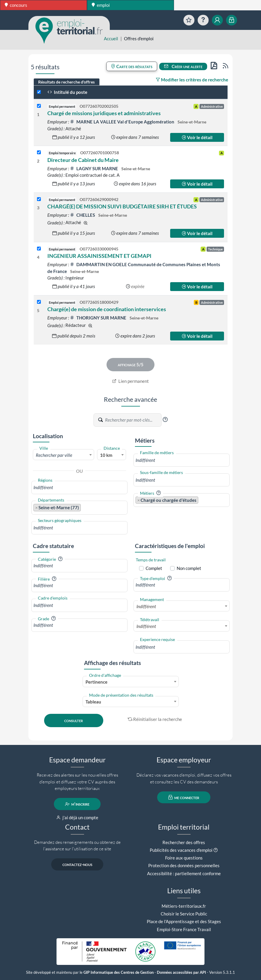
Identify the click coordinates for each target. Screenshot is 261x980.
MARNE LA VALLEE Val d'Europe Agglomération (123, 122)
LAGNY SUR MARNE (94, 168)
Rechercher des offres (184, 842)
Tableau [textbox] (93, 702)
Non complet (189, 568)
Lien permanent (131, 381)
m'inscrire (77, 804)
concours (16, 5)
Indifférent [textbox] (146, 606)
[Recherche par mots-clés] (133, 420)
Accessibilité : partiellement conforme (184, 873)
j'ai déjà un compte (77, 817)
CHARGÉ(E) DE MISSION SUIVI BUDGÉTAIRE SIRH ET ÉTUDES (122, 206)
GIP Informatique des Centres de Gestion (119, 972)
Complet (154, 568)
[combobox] (63, 455)
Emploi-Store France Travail (184, 929)
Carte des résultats (132, 66)
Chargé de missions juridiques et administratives (104, 113)
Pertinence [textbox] (96, 682)
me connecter (184, 797)
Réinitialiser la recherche (155, 719)
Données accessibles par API (181, 972)
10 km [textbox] (106, 455)
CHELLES (83, 215)
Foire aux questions (184, 858)
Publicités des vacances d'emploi (181, 850)
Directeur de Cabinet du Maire (83, 160)
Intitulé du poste (67, 92)
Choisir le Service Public (184, 914)
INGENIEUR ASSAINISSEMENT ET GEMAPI (99, 256)
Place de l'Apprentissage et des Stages (184, 921)
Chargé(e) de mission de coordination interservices (107, 309)
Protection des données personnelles (184, 865)
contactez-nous (77, 865)
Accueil (111, 38)
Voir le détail (197, 137)
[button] (165, 420)
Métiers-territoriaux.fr (184, 906)
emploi (101, 5)
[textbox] (63, 455)
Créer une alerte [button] (183, 66)
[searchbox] (79, 487)
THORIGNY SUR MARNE (99, 318)
